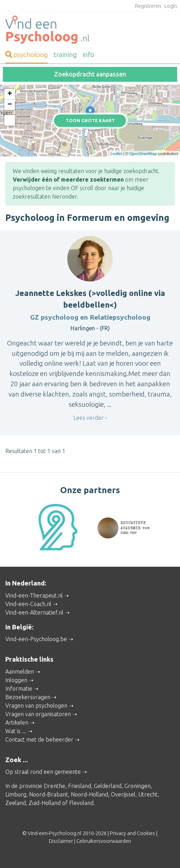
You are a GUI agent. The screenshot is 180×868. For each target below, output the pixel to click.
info (88, 55)
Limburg (16, 794)
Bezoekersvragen (28, 697)
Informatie (19, 689)
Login (171, 6)
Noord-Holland (89, 794)
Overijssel (123, 794)
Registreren (148, 6)
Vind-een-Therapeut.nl (34, 595)
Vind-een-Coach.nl (28, 604)
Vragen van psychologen (36, 706)
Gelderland (108, 786)
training (65, 55)
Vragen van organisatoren (38, 714)
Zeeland (16, 803)
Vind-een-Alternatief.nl (34, 612)
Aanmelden (20, 672)
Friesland (80, 786)
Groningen (137, 786)
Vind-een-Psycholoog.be (36, 639)
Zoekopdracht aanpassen (90, 74)
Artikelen (17, 723)
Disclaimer (61, 841)
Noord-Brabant (49, 794)
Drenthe (54, 786)
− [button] (10, 105)
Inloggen (16, 680)
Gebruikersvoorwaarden (104, 841)
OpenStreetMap (143, 154)
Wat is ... (16, 731)
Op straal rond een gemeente (43, 772)
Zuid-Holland (45, 803)
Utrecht (148, 794)
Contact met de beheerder (39, 739)
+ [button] (10, 94)
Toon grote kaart (90, 120)
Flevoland (81, 803)
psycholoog (27, 55)
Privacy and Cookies (133, 833)
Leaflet (116, 154)
